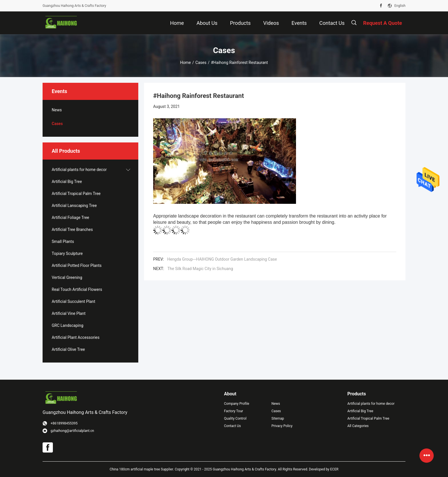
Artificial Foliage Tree (70, 218)
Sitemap (278, 418)
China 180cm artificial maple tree (135, 469)
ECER (334, 469)
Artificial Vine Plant (69, 313)
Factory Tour (234, 411)
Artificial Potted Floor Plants (77, 265)
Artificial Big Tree (67, 182)
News (57, 110)
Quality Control (235, 418)
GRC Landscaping (68, 325)
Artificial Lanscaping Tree (74, 206)
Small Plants (63, 241)
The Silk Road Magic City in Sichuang (200, 269)
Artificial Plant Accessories (76, 337)
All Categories (358, 426)
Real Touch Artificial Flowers (77, 289)
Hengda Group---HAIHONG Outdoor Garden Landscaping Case (222, 259)
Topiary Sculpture (67, 253)
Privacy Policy (282, 426)
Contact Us (232, 426)
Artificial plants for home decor (79, 170)
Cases (201, 63)
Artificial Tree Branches (72, 230)
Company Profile (237, 404)
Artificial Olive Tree (68, 349)
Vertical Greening (67, 277)
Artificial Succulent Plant (73, 301)
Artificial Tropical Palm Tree (76, 194)
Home (185, 63)
